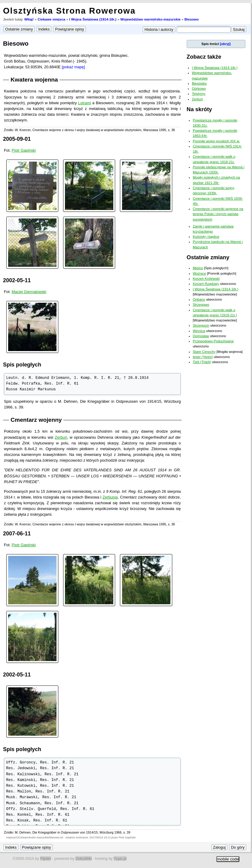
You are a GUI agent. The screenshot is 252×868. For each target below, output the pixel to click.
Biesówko (199, 83)
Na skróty (199, 109)
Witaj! (29, 19)
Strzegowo (201, 305)
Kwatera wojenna (34, 80)
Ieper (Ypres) (203, 357)
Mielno (198, 268)
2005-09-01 (17, 139)
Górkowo (199, 89)
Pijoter (46, 858)
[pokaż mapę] (73, 67)
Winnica (199, 331)
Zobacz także (204, 57)
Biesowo (191, 19)
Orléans (199, 299)
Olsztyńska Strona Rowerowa (69, 11)
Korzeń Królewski (206, 279)
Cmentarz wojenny (36, 420)
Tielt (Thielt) (202, 362)
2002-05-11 (17, 280)
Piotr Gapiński (24, 150)
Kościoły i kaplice (206, 237)
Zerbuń (61, 437)
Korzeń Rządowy (206, 284)
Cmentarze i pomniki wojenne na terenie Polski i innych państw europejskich (218, 214)
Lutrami (84, 103)
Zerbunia (110, 497)
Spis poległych (22, 365)
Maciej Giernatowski (29, 292)
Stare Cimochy (204, 352)
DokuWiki (84, 858)
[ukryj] (225, 44)
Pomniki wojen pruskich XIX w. (216, 141)
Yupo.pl (120, 858)
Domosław (201, 336)
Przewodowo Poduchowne (213, 341)
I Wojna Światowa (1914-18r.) (93, 19)
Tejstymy (199, 94)
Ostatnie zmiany (208, 257)
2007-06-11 (17, 534)
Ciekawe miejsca (51, 19)
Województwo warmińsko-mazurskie (150, 19)
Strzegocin (201, 325)
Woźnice (199, 273)
